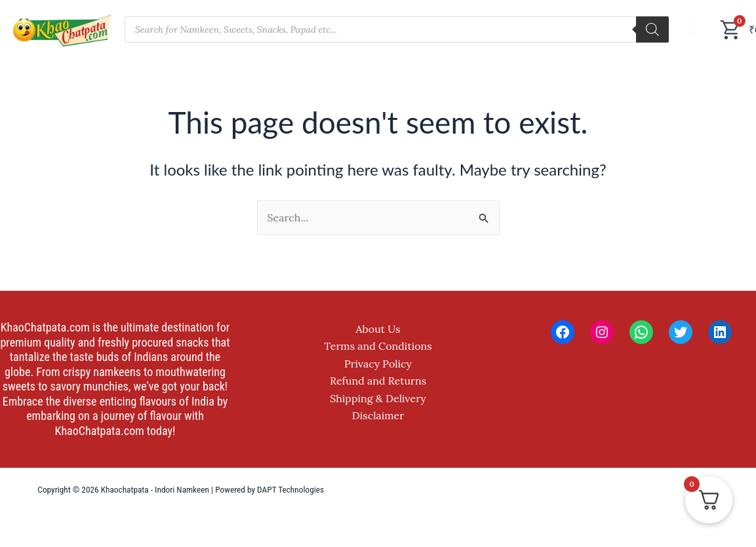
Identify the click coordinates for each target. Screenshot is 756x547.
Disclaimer (378, 415)
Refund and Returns (378, 381)
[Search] (652, 29)
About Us (378, 329)
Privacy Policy (378, 364)
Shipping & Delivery (378, 398)
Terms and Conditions (378, 346)
